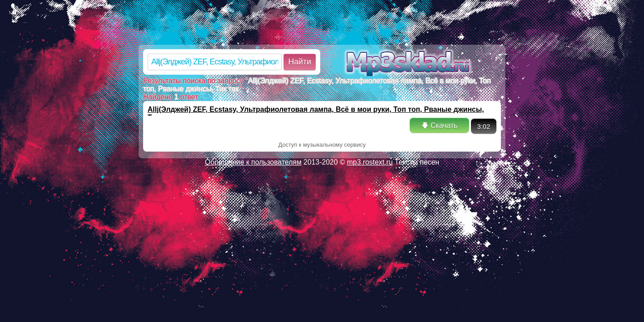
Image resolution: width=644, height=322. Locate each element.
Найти (299, 62)
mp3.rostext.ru (370, 162)
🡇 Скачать (439, 125)
